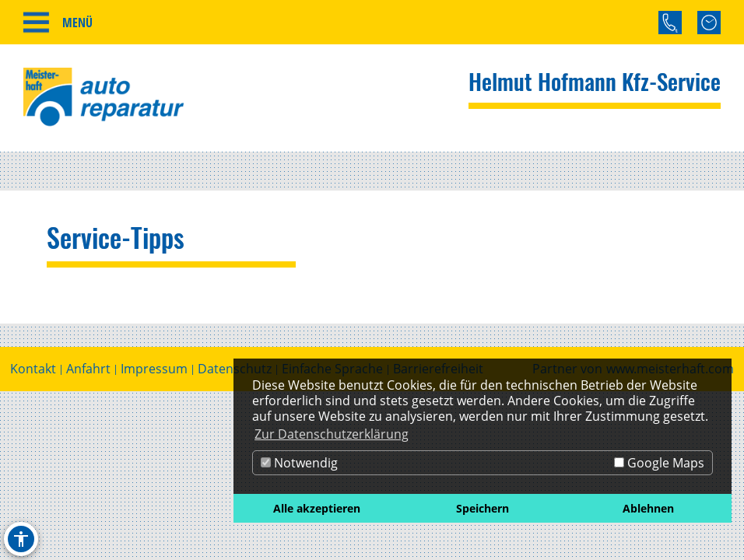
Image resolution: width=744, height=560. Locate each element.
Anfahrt (88, 369)
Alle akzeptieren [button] (317, 508)
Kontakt (33, 369)
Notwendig (299, 463)
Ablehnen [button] (648, 508)
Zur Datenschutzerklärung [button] (332, 434)
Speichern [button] (483, 508)
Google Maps (659, 463)
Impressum (154, 369)
